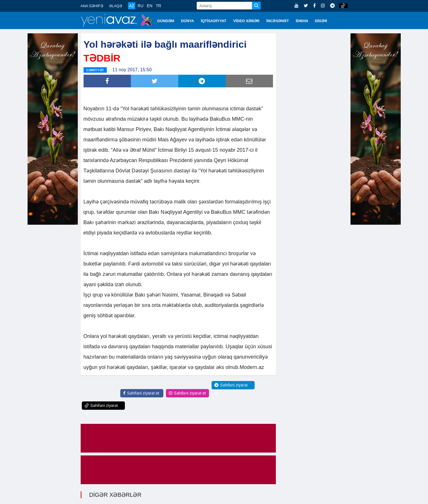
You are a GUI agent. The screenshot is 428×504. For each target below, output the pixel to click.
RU (140, 6)
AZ (132, 6)
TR (159, 6)
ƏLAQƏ (116, 6)
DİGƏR (321, 21)
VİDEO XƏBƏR (247, 21)
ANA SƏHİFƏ (92, 6)
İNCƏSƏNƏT (278, 21)
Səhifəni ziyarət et (141, 393)
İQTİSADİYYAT (214, 21)
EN (149, 6)
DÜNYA (188, 21)
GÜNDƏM (166, 21)
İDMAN (302, 21)
